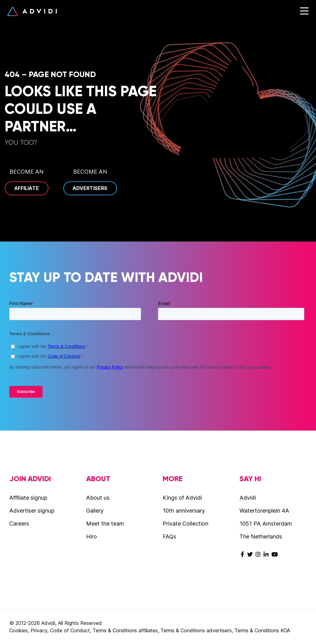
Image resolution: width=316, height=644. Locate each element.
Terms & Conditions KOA (262, 630)
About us (98, 498)
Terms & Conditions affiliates (125, 630)
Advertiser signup (32, 511)
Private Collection (185, 524)
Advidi (32, 11)
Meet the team (105, 524)
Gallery (95, 511)
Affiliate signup (28, 498)
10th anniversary (184, 511)
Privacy (39, 630)
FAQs (169, 537)
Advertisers (90, 188)
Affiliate (27, 188)
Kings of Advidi (182, 498)
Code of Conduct (70, 630)
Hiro (91, 537)
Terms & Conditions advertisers (196, 630)
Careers (19, 524)
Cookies (19, 630)
